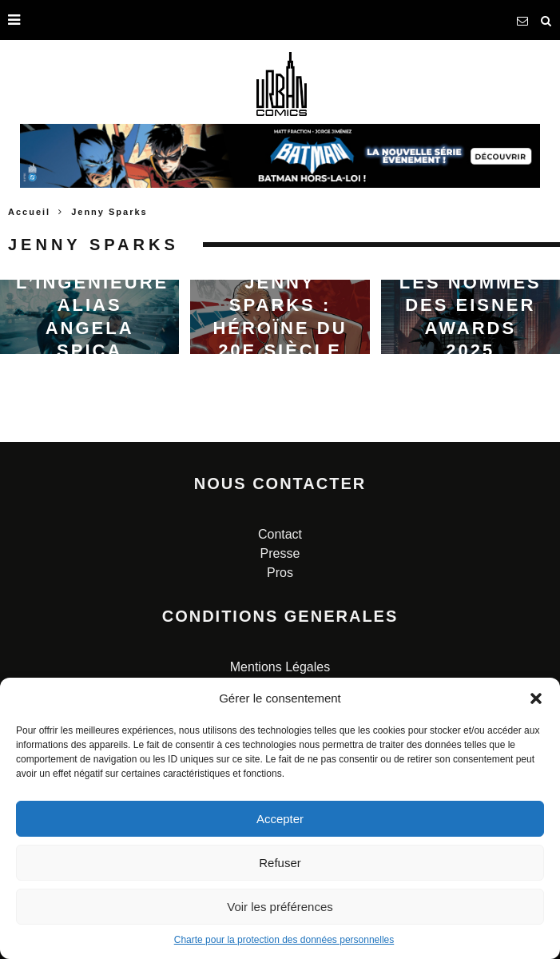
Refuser (280, 863)
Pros (280, 573)
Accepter (280, 819)
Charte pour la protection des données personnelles (284, 940)
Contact (280, 534)
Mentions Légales (280, 667)
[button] (536, 698)
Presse (280, 553)
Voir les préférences (280, 907)
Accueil (29, 212)
